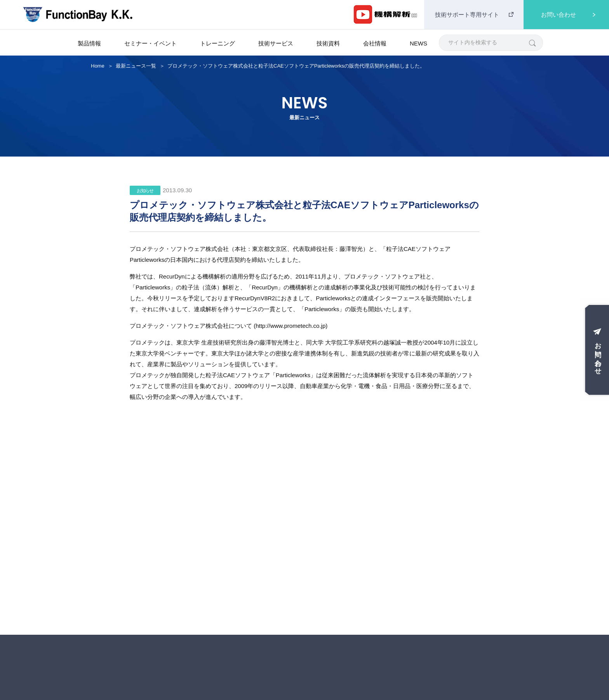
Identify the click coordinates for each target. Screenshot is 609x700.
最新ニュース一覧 (136, 66)
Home (98, 66)
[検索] (532, 43)
